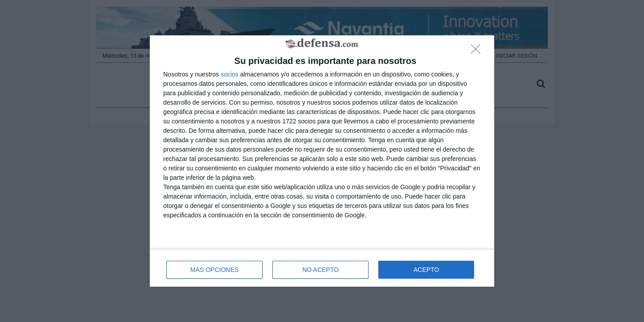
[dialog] (322, 161)
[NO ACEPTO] (478, 51)
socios (229, 74)
